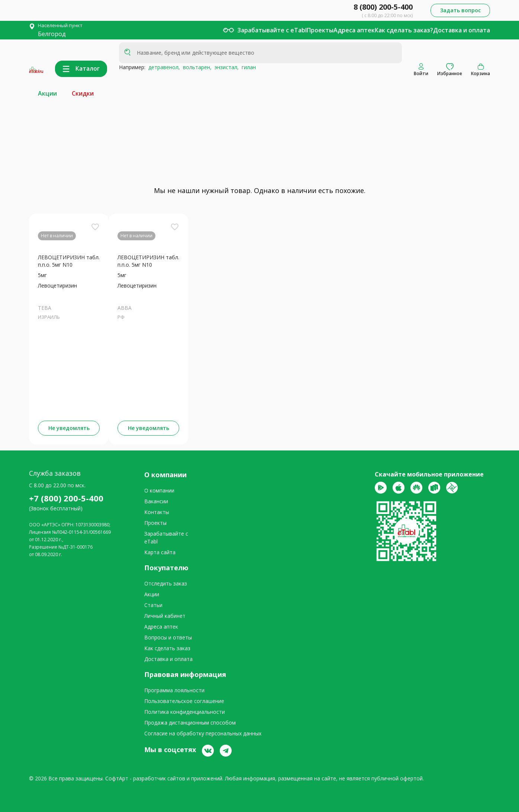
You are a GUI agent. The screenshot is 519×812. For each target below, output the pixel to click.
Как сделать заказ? (404, 30)
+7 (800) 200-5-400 (66, 498)
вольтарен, (196, 67)
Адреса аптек (354, 30)
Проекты (320, 30)
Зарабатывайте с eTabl (272, 30)
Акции (47, 93)
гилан (247, 67)
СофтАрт (117, 778)
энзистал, (225, 67)
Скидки (83, 93)
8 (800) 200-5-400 (383, 7)
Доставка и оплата (462, 30)
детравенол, (163, 67)
